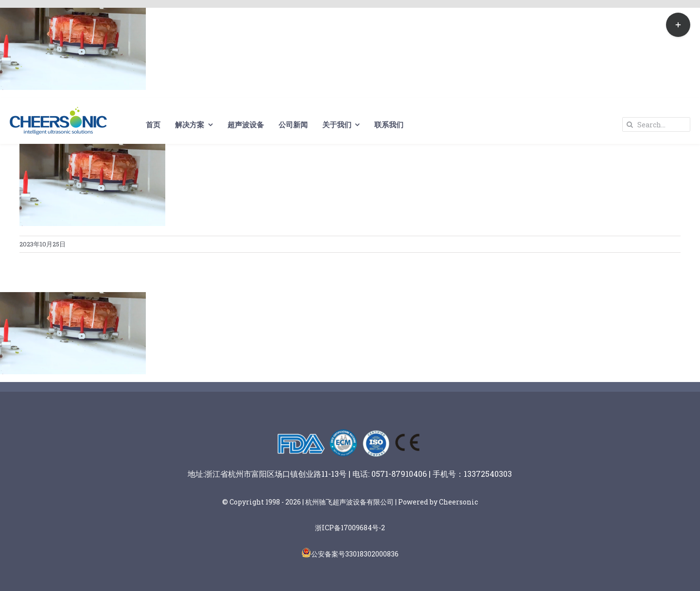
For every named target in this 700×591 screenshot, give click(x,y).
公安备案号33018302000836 (355, 554)
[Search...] (656, 124)
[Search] (630, 124)
